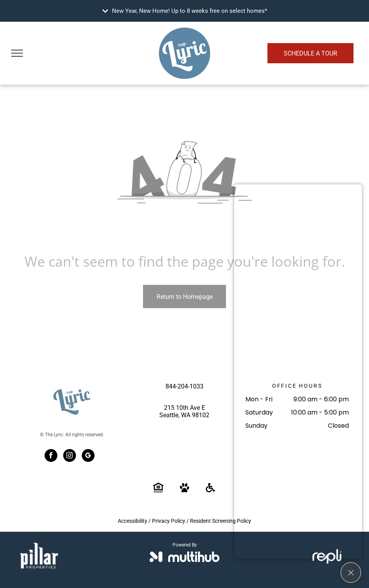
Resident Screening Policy (221, 521)
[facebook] (51, 456)
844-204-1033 (184, 386)
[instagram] (70, 456)
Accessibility (133, 521)
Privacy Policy (169, 521)
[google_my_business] (88, 456)
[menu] (17, 53)
